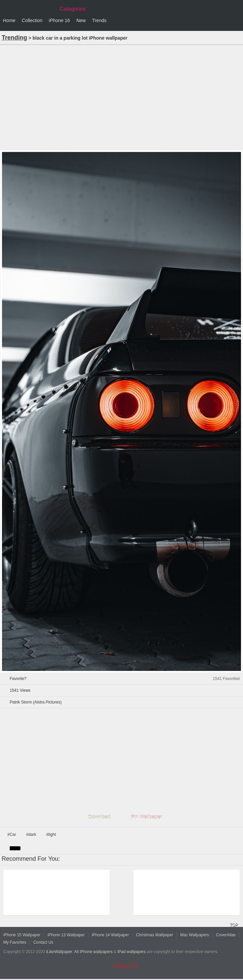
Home (9, 20)
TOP (234, 925)
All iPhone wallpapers (93, 952)
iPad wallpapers (132, 952)
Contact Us (43, 942)
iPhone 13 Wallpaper (66, 935)
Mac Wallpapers (195, 935)
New (81, 20)
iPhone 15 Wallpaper (22, 935)
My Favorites (15, 942)
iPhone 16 (59, 20)
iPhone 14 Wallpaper (110, 935)
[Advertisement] (122, 97)
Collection (32, 20)
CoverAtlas (226, 935)
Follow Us (126, 966)
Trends (99, 20)
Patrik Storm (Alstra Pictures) (36, 702)
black (15, 848)
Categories (73, 9)
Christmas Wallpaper (155, 935)
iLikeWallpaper (59, 952)
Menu (236, 21)
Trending (14, 38)
